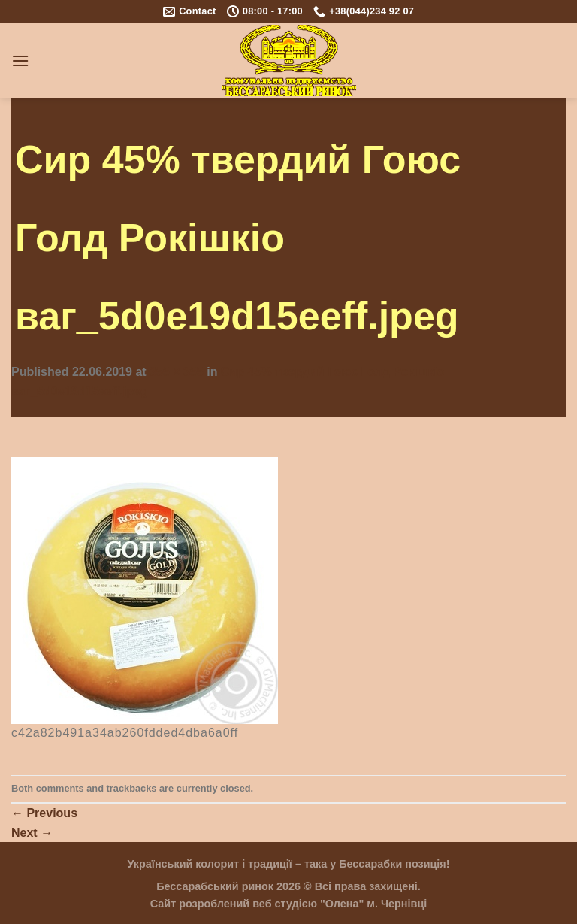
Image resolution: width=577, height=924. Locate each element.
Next (32, 833)
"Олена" (342, 904)
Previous (44, 813)
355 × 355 (177, 372)
